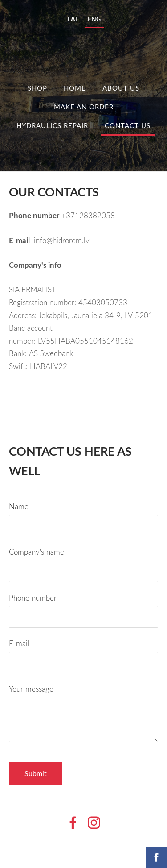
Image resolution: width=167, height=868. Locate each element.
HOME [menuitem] (75, 88)
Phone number (33, 598)
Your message (31, 689)
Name (19, 506)
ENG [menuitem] (94, 19)
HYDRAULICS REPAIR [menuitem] (52, 125)
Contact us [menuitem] (128, 125)
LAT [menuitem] (73, 19)
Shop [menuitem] (37, 88)
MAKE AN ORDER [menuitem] (84, 107)
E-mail (19, 643)
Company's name (37, 552)
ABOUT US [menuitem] (121, 88)
